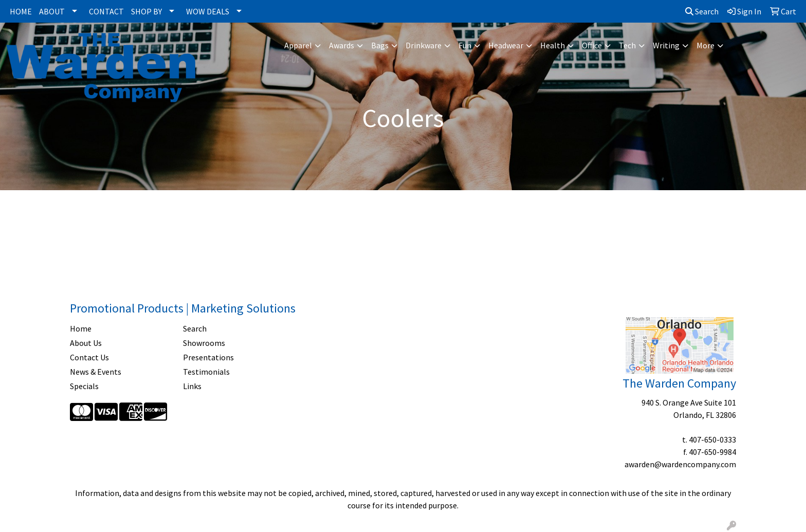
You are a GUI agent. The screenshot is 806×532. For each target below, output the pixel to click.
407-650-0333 (712, 439)
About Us (86, 343)
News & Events (96, 372)
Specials (84, 386)
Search (702, 11)
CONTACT (106, 11)
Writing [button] (666, 45)
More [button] (706, 45)
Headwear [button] (506, 45)
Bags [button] (380, 45)
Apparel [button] (298, 45)
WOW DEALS (208, 11)
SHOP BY (146, 11)
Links (192, 386)
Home (81, 328)
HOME (21, 11)
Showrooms (204, 343)
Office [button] (592, 45)
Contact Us (89, 357)
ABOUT (52, 11)
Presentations (208, 357)
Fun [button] (465, 45)
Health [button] (553, 45)
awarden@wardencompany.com (680, 464)
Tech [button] (627, 45)
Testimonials (206, 372)
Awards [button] (342, 45)
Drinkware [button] (424, 45)
